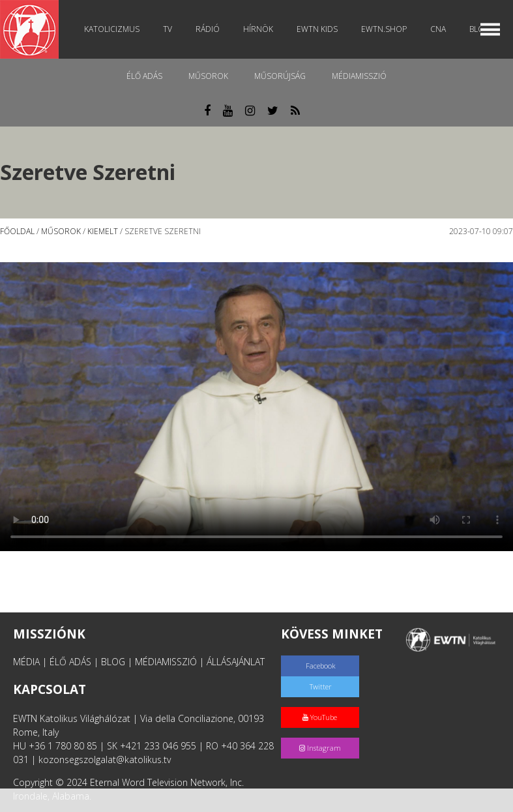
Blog (480, 29)
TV (168, 29)
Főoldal (17, 231)
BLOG (113, 662)
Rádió (208, 29)
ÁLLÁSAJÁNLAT (236, 662)
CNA (438, 29)
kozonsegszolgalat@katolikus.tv (105, 759)
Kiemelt (103, 231)
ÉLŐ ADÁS (70, 662)
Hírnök (258, 29)
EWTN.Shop (384, 29)
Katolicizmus (112, 29)
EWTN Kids (317, 29)
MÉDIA (26, 662)
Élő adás (144, 76)
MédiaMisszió (359, 76)
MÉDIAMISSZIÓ (166, 662)
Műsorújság (280, 76)
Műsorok (208, 76)
